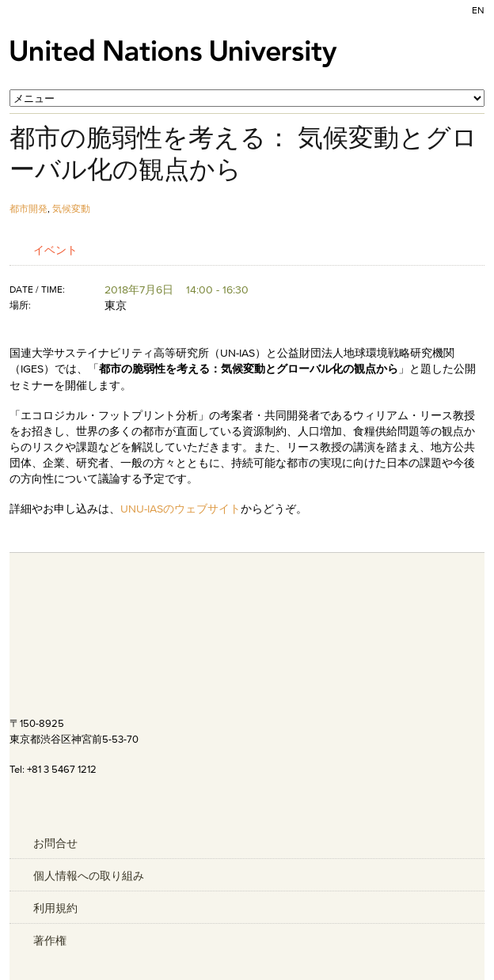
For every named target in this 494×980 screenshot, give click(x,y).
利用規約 (55, 908)
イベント (55, 250)
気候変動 (71, 208)
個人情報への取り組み (89, 876)
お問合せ (55, 843)
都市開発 (28, 208)
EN (478, 10)
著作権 (50, 940)
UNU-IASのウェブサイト (180, 509)
